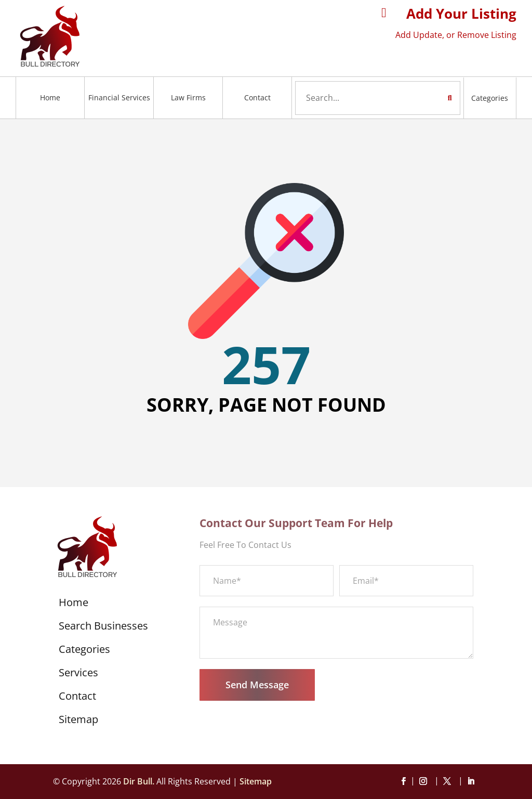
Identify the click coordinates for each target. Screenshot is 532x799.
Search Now (430, 98)
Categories (490, 98)
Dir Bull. (139, 781)
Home (50, 97)
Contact (257, 97)
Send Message (257, 685)
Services (78, 674)
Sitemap (78, 721)
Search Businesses (103, 627)
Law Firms (188, 97)
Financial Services (119, 97)
